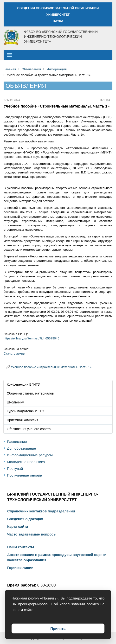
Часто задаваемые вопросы (32, 534)
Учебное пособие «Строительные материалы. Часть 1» (51, 367)
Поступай (15, 469)
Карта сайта (18, 527)
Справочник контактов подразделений (41, 511)
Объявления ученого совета (29, 429)
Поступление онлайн (25, 475)
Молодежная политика (26, 462)
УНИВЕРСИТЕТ (58, 15)
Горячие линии (20, 568)
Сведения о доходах (25, 519)
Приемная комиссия (23, 420)
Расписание (17, 442)
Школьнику (15, 402)
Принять (58, 628)
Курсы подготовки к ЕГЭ (26, 411)
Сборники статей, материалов (30, 393)
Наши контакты (21, 547)
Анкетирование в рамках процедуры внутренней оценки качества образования (57, 557)
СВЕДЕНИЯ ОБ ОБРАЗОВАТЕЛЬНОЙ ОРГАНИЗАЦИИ (58, 8)
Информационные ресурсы (30, 455)
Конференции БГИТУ (23, 384)
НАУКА (58, 21)
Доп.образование (22, 448)
